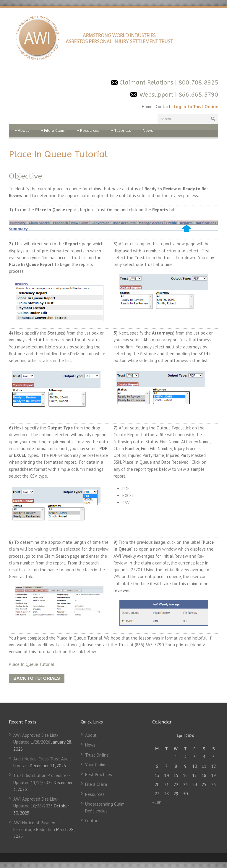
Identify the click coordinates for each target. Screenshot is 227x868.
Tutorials (121, 131)
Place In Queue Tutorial (32, 664)
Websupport (156, 95)
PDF (126, 489)
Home (148, 107)
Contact (163, 107)
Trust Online (97, 755)
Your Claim (95, 765)
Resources (88, 131)
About (22, 131)
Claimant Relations (147, 83)
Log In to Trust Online (196, 107)
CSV (126, 503)
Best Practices (99, 774)
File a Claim (53, 131)
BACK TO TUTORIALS (37, 678)
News (148, 130)
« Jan (157, 802)
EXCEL (128, 495)
